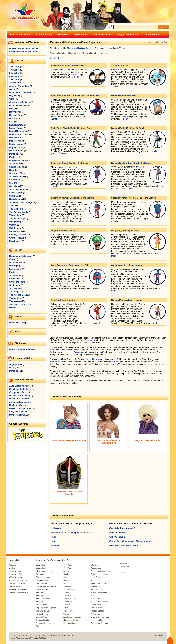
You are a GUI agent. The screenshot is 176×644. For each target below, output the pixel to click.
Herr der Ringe (16, 115)
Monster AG (15, 141)
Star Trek (14, 183)
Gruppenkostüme (18, 392)
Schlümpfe (14, 164)
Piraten (13, 157)
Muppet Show (16, 147)
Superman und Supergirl (21, 202)
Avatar (12, 89)
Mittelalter (14, 138)
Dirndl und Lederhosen (20, 349)
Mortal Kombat (16, 144)
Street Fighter (16, 193)
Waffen (13, 225)
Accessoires (15, 83)
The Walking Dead (18, 212)
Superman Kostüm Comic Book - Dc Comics (72, 198)
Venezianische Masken (20, 305)
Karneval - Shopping (17, 589)
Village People (16, 222)
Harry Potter (15, 112)
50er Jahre (14, 73)
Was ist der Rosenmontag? (122, 528)
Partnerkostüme (102, 34)
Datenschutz (125, 566)
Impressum (124, 563)
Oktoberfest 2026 (16, 586)
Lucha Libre (15, 269)
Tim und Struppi (17, 219)
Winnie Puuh (16, 231)
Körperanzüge (16, 125)
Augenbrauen (16, 364)
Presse (123, 573)
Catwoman (79, 352)
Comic (12, 99)
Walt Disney (15, 228)
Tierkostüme (15, 215)
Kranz (54, 541)
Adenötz (55, 546)
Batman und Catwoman (21, 93)
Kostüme (115, 362)
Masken (18, 250)
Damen (53, 350)
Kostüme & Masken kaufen (20, 580)
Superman (55, 362)
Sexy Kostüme (16, 412)
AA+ (164, 42)
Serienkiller (15, 279)
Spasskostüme (17, 177)
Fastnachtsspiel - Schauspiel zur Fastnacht (72, 532)
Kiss (11, 122)
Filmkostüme (82, 34)
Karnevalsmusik (15, 571)
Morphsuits (15, 241)
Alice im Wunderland (19, 86)
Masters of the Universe (21, 135)
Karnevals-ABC (15, 574)
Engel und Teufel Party (20, 389)
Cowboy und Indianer (20, 102)
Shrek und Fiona (17, 173)
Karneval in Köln (117, 537)
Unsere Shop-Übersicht (18, 592)
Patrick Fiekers (69, 635)
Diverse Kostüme (18, 105)
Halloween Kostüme (19, 396)
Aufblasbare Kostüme (20, 386)
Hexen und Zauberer (19, 399)
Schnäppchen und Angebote (23, 52)
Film (11, 109)
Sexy (12, 170)
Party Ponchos (16, 151)
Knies (54, 537)
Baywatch (14, 96)
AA (157, 42)
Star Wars (14, 186)
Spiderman (15, 180)
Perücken (14, 154)
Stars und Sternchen (19, 189)
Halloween (64, 34)
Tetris (12, 206)
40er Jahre (14, 70)
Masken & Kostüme (20, 34)
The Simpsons (16, 209)
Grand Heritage (17, 238)
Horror (12, 118)
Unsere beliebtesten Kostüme (24, 48)
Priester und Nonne (19, 160)
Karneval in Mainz (117, 532)
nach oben (159, 635)
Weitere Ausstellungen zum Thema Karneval (130, 541)
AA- (150, 42)
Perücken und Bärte (23, 358)
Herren (96, 359)
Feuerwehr (90, 340)
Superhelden (153, 34)
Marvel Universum (18, 131)
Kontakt (123, 570)
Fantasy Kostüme (18, 235)
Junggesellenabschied (128, 34)
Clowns (13, 259)
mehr (76, 77)
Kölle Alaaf (56, 528)
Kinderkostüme (44, 34)
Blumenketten (16, 323)
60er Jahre (14, 76)
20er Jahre (14, 67)
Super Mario (15, 196)
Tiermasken (15, 301)
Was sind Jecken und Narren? (123, 546)
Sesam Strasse (17, 167)
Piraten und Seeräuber (20, 408)
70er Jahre (14, 80)
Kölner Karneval (15, 577)
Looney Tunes (16, 128)
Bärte (12, 368)
